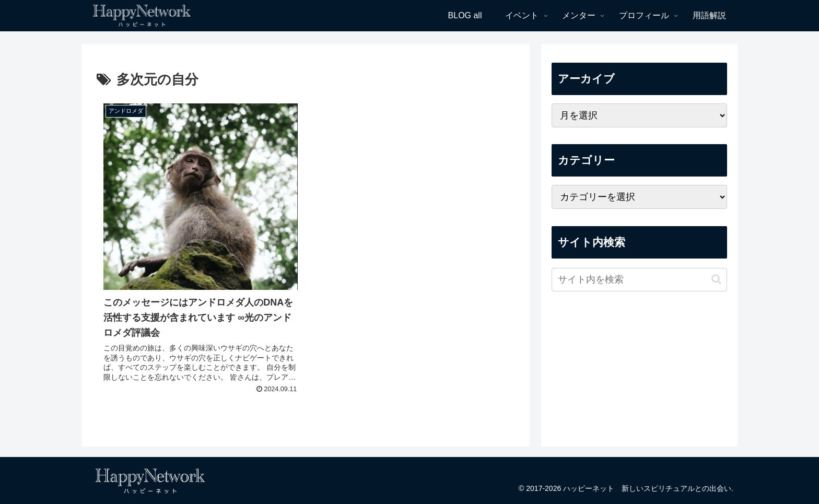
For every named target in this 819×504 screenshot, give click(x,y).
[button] (716, 279)
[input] (639, 280)
